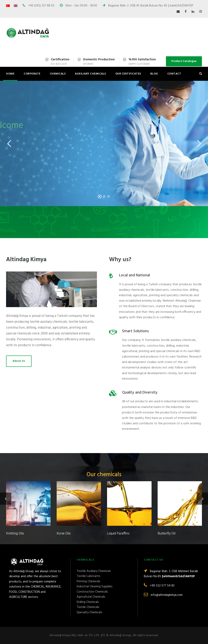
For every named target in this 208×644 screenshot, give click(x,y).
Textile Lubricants (89, 576)
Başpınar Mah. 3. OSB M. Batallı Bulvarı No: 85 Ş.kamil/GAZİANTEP (151, 6)
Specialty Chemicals (89, 612)
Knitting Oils (15, 534)
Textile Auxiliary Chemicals (94, 571)
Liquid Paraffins (118, 534)
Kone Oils (64, 534)
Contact (174, 74)
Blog (154, 74)
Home (10, 74)
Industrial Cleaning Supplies (95, 587)
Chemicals (58, 74)
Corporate (32, 74)
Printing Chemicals (89, 581)
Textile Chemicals (88, 607)
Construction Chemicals (92, 592)
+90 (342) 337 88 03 (41, 6)
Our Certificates (128, 74)
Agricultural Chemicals (91, 597)
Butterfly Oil (167, 534)
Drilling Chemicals (88, 602)
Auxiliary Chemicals (90, 74)
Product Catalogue (184, 61)
